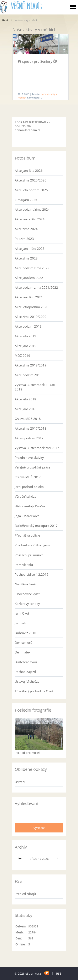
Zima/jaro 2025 (26, 200)
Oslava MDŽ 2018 (28, 419)
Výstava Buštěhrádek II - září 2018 (35, 387)
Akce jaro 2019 (26, 346)
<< (21, 859)
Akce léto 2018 (25, 399)
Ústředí (20, 782)
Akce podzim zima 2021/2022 (36, 287)
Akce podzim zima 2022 (32, 268)
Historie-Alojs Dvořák (30, 506)
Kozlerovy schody (27, 604)
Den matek (23, 652)
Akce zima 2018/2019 (31, 365)
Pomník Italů (24, 565)
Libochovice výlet (27, 594)
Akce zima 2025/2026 (31, 180)
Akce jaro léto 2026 (29, 171)
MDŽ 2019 (22, 355)
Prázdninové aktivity (29, 458)
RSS (59, 973)
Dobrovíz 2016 (25, 633)
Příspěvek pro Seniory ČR (38, 61)
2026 (45, 859)
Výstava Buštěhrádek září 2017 (37, 448)
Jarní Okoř (22, 613)
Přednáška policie (27, 535)
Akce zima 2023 (26, 258)
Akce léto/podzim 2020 (32, 307)
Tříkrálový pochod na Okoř (34, 691)
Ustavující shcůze (27, 681)
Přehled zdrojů (25, 894)
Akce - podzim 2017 (29, 438)
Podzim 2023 (24, 239)
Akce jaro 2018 (26, 409)
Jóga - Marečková (27, 516)
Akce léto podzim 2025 (31, 190)
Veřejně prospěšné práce (32, 467)
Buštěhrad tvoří (26, 662)
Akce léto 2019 (25, 336)
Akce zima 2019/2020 (31, 317)
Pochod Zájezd (25, 672)
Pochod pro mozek (28, 753)
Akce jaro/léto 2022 (29, 278)
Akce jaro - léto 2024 (30, 219)
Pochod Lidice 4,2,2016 (32, 574)
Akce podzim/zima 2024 (32, 209)
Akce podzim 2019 (28, 326)
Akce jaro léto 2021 (29, 297)
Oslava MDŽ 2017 (28, 477)
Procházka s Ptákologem (32, 545)
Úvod (5, 20)
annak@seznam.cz (28, 130)
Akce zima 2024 (26, 229)
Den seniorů (24, 643)
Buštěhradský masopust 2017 (36, 526)
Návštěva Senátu (27, 584)
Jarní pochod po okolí (30, 487)
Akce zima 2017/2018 (31, 428)
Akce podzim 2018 (28, 375)
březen (34, 859)
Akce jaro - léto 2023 (30, 249)
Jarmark (20, 623)
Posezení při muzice (29, 555)
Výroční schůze (25, 496)
